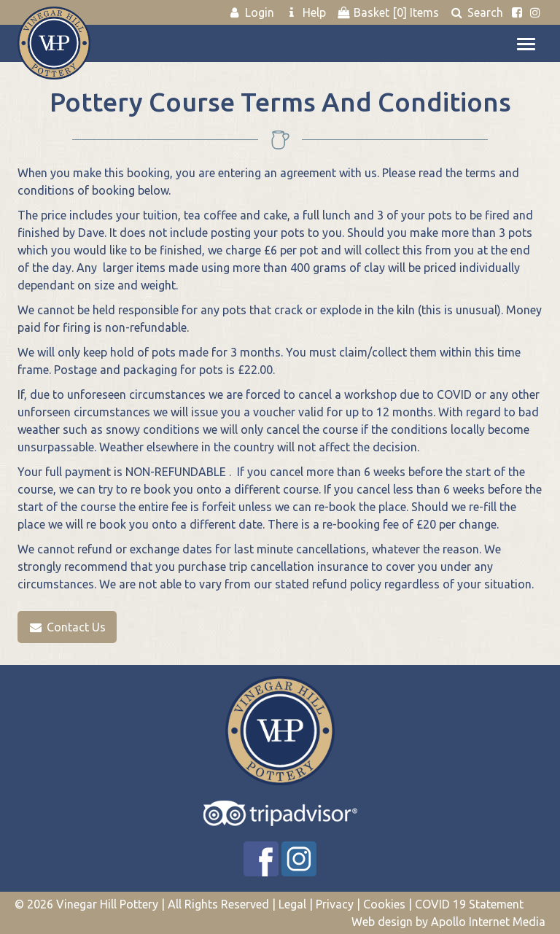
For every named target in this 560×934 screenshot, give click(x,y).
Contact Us (67, 627)
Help (305, 12)
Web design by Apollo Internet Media (448, 922)
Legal (292, 904)
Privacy (335, 904)
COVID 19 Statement (469, 904)
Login (251, 12)
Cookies (384, 904)
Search (476, 12)
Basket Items (388, 12)
